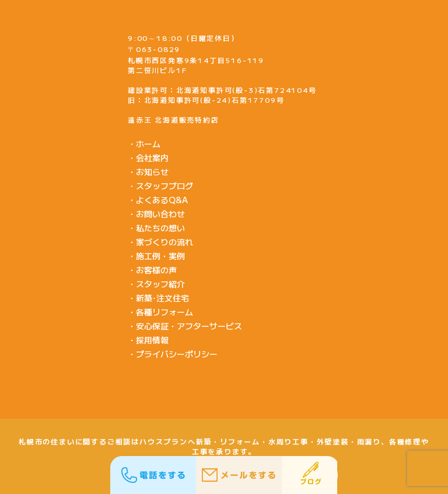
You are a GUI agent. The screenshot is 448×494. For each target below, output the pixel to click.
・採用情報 (148, 340)
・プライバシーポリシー (173, 354)
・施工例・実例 (156, 256)
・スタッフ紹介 (156, 284)
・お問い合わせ (156, 214)
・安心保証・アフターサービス (185, 326)
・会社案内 (148, 158)
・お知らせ (148, 172)
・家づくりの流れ (160, 242)
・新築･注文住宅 (158, 298)
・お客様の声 (152, 270)
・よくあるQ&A (158, 200)
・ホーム (144, 144)
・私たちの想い (156, 228)
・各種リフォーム (160, 312)
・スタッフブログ (160, 186)
